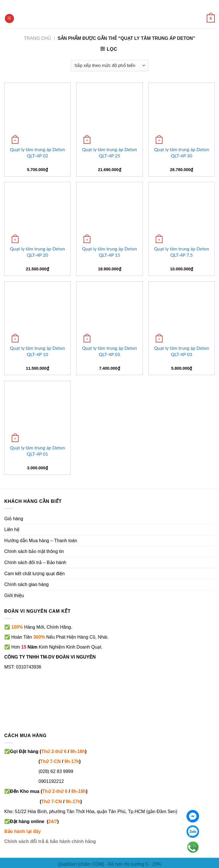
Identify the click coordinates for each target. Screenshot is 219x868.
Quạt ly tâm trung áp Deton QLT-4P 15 (110, 252)
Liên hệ (12, 529)
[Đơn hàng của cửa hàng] (109, 66)
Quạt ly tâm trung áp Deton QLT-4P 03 (182, 351)
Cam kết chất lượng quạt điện (35, 574)
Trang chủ (38, 38)
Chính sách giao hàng (27, 584)
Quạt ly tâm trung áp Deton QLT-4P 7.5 (182, 252)
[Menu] (9, 19)
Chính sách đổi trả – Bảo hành (35, 562)
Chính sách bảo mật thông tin (34, 551)
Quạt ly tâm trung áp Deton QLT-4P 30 (182, 152)
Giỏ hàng (14, 519)
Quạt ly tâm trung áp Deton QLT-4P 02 (37, 152)
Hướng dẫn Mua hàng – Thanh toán (41, 541)
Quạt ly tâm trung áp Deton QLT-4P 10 (37, 351)
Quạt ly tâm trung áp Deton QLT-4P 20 (37, 252)
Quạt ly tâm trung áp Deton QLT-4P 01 (37, 451)
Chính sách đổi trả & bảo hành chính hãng (50, 841)
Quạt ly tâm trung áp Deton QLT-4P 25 (110, 152)
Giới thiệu (14, 596)
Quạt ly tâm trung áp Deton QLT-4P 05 (110, 351)
